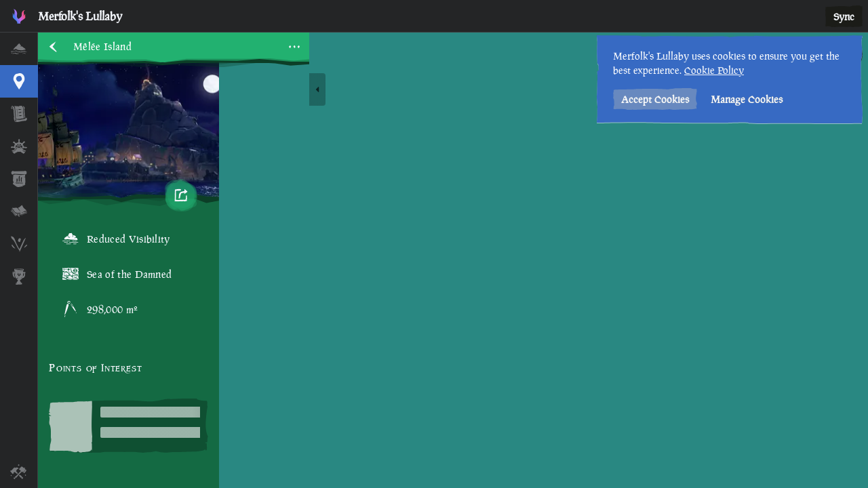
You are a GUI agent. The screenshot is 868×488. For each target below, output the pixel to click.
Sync (844, 17)
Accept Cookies (655, 99)
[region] (453, 260)
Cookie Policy (714, 70)
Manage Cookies (747, 99)
